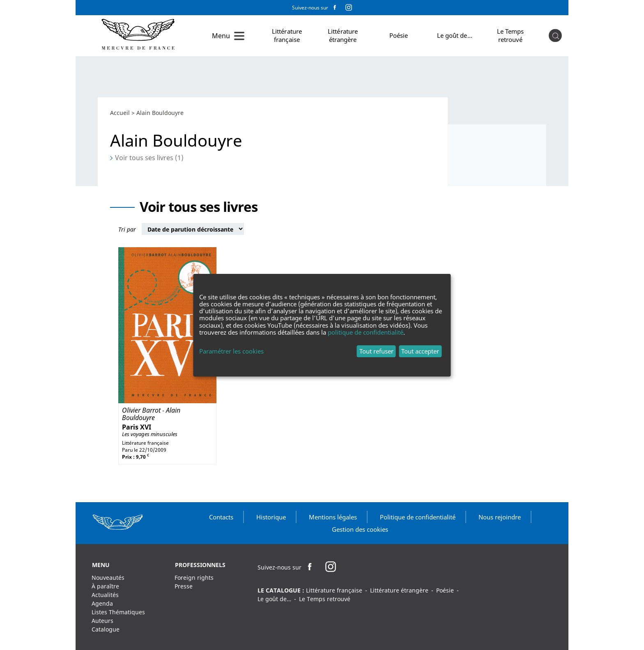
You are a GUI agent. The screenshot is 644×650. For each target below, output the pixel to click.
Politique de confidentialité (418, 517)
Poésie (399, 36)
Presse (184, 586)
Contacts (221, 517)
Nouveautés (108, 578)
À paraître (105, 586)
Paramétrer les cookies (231, 351)
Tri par (127, 229)
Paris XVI (137, 427)
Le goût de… (455, 36)
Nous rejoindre (500, 517)
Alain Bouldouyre (151, 414)
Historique (271, 517)
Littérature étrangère (343, 36)
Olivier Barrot (141, 410)
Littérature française (287, 36)
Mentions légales (333, 517)
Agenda (102, 603)
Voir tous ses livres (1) (149, 158)
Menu (221, 36)
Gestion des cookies (360, 529)
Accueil (120, 113)
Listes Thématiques (118, 612)
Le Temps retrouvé (511, 36)
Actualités (105, 595)
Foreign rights (194, 578)
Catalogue (106, 629)
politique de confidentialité (366, 332)
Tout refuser (376, 351)
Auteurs (102, 621)
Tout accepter (420, 351)
